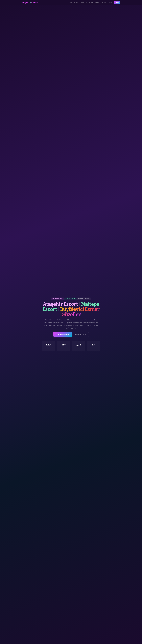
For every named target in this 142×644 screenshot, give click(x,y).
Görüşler (104, 3)
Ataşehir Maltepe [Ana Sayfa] (30, 3)
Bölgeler (77, 3)
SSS (110, 3)
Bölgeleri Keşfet (81, 334)
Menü (91, 3)
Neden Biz (84, 3)
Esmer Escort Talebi (63, 334)
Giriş (70, 3)
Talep (117, 3)
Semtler (97, 3)
